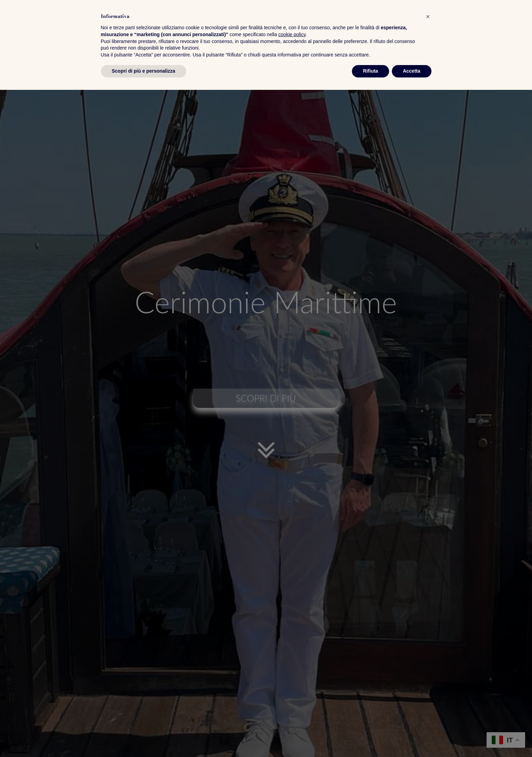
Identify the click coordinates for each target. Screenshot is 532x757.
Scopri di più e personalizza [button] (144, 738)
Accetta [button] (412, 738)
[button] (428, 684)
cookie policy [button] (292, 702)
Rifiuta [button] (371, 738)
